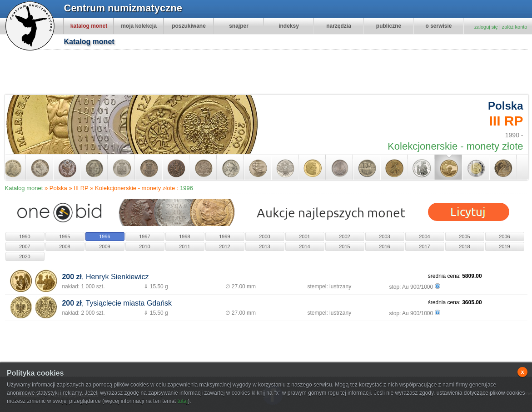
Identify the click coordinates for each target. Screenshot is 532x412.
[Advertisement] (271, 73)
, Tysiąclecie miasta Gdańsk (117, 303)
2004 (424, 236)
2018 (464, 246)
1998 (184, 236)
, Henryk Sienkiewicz (105, 277)
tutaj (182, 401)
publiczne (389, 26)
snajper (239, 26)
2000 (264, 236)
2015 (344, 246)
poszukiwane (189, 26)
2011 (184, 246)
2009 (104, 246)
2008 (65, 246)
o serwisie (438, 26)
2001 (304, 236)
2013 (264, 246)
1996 (186, 188)
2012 (224, 246)
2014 (304, 246)
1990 (25, 236)
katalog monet (89, 26)
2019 (504, 246)
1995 (65, 236)
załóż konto (515, 27)
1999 (224, 236)
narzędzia (339, 26)
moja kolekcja (139, 26)
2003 (384, 236)
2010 (144, 246)
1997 (144, 236)
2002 (344, 236)
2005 (464, 236)
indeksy (289, 26)
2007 (25, 246)
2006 (504, 236)
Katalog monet (24, 188)
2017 (424, 246)
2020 (25, 256)
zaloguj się (486, 27)
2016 (384, 246)
